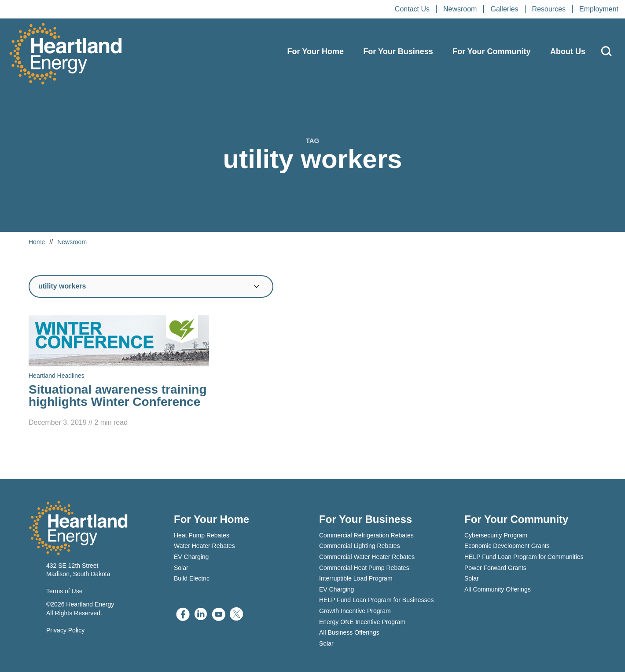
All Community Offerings (498, 589)
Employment (599, 9)
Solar (181, 568)
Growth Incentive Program (355, 611)
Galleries (504, 9)
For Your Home (316, 51)
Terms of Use (64, 591)
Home (37, 242)
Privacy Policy (65, 630)
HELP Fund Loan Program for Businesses (376, 600)
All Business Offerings (349, 632)
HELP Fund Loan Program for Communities (524, 557)
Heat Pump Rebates (202, 535)
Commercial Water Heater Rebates (367, 557)
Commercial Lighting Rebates (360, 546)
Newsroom (460, 9)
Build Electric (192, 578)
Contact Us (412, 9)
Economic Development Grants (507, 546)
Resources (549, 9)
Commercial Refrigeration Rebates (366, 535)
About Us (568, 51)
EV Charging (191, 557)
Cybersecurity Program (496, 535)
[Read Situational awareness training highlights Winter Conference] (119, 372)
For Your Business (398, 51)
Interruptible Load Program (356, 578)
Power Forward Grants (495, 568)
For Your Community (491, 51)
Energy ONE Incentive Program (362, 622)
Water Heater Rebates (204, 546)
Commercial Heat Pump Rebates (364, 568)
